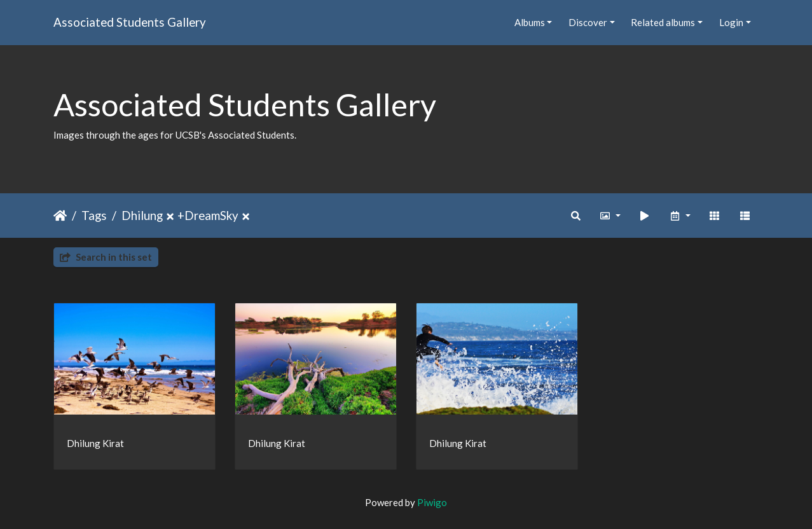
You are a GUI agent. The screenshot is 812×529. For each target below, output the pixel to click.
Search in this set (106, 257)
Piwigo (432, 502)
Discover (588, 22)
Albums (530, 22)
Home (60, 216)
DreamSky (211, 215)
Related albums (663, 22)
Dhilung (142, 215)
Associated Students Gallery (130, 22)
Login (731, 22)
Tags (94, 215)
